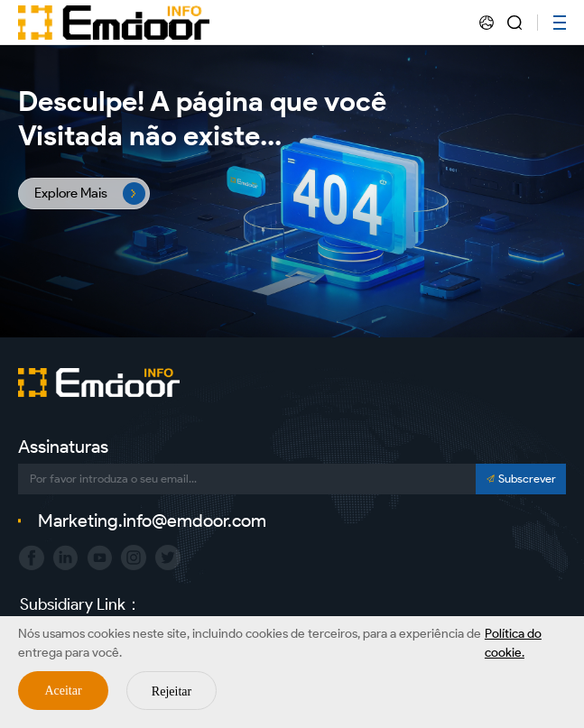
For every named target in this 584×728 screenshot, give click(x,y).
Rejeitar (171, 691)
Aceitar (63, 691)
